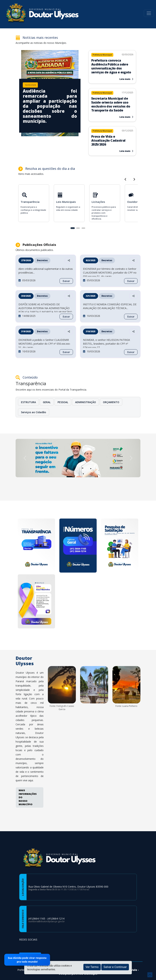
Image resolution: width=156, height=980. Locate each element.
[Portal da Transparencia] (36, 546)
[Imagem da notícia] (50, 106)
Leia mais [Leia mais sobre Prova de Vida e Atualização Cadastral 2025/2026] (126, 151)
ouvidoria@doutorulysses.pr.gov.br (47, 921)
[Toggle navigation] (149, 13)
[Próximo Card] (126, 179)
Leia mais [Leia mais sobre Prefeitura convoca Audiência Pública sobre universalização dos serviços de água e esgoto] (126, 79)
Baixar (66, 281)
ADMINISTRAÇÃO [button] (86, 402)
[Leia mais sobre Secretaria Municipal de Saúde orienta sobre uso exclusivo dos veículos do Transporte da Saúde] (112, 102)
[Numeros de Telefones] (78, 546)
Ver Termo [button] (92, 967)
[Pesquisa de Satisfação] (120, 546)
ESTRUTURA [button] (28, 402)
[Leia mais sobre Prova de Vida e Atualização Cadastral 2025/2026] (112, 138)
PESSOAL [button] (63, 402)
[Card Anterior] (134, 179)
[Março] (36, 602)
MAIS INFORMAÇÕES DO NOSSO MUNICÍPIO (28, 797)
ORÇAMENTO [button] (111, 402)
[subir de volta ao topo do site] (150, 975)
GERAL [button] (47, 402)
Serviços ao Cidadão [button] (34, 412)
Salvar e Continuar (115, 967)
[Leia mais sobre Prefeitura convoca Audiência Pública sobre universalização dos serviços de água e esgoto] (112, 64)
